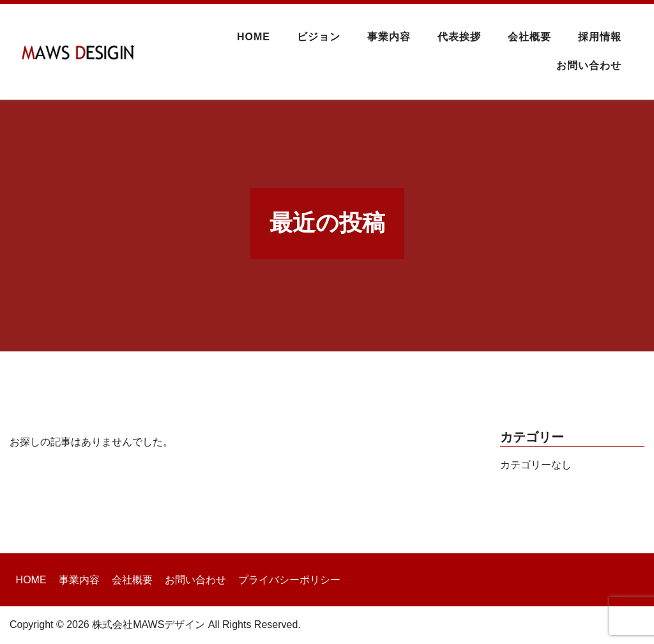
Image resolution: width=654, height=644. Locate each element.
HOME (254, 37)
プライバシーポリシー (289, 580)
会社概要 (529, 37)
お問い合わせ (589, 65)
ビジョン (319, 37)
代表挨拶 (459, 37)
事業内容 (389, 37)
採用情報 (600, 37)
